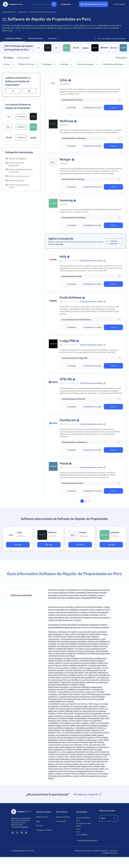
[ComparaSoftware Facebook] (22, 833)
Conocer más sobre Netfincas (107, 132)
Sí (13, 91)
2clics (64, 80)
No (29, 91)
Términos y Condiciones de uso (110, 852)
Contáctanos (82, 812)
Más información (35, 38)
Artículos (53, 38)
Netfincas (66, 121)
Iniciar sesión (119, 4)
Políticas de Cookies (101, 851)
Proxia (64, 463)
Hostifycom (68, 420)
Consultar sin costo (92, 107)
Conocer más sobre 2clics (69, 94)
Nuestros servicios (63, 817)
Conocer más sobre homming (77, 212)
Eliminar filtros (23, 58)
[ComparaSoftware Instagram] (26, 833)
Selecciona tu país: (107, 811)
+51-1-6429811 (82, 835)
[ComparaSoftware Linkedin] (13, 833)
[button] (91, 100)
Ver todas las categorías (87, 794)
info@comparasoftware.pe (85, 840)
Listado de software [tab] (14, 38)
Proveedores (62, 812)
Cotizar (113, 108)
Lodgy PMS (68, 341)
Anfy (63, 257)
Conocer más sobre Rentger (103, 173)
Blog (38, 821)
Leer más (17, 31)
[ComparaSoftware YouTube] (17, 833)
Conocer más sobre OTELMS (110, 393)
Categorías (67, 4)
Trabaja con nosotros (44, 830)
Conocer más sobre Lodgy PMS (103, 352)
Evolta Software (71, 297)
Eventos (39, 826)
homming (66, 200)
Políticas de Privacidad (83, 851)
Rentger (65, 159)
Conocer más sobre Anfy (97, 271)
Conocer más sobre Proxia (99, 477)
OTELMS (66, 379)
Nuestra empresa (44, 812)
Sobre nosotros (42, 817)
